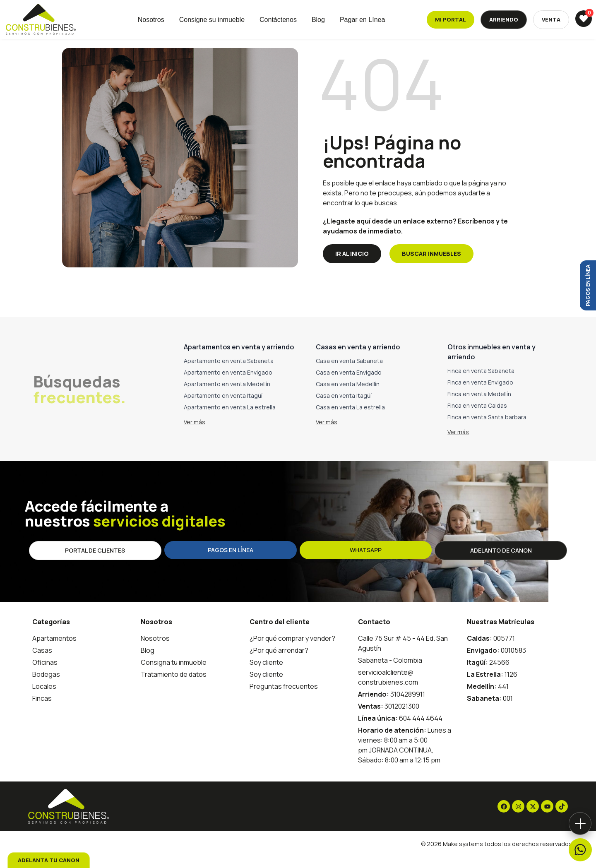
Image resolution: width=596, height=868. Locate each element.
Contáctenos (278, 20)
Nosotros (151, 20)
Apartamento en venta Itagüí (223, 408)
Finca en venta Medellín (479, 406)
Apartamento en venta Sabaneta (229, 373)
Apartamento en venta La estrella (230, 419)
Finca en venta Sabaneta (481, 383)
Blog (318, 20)
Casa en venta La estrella (350, 419)
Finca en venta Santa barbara (487, 429)
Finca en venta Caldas (477, 417)
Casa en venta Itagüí (344, 408)
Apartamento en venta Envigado (228, 384)
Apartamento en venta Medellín (227, 396)
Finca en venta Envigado (480, 394)
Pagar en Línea (362, 20)
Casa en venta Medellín (348, 396)
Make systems (463, 856)
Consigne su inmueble (212, 20)
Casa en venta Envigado (349, 384)
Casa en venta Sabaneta (349, 373)
